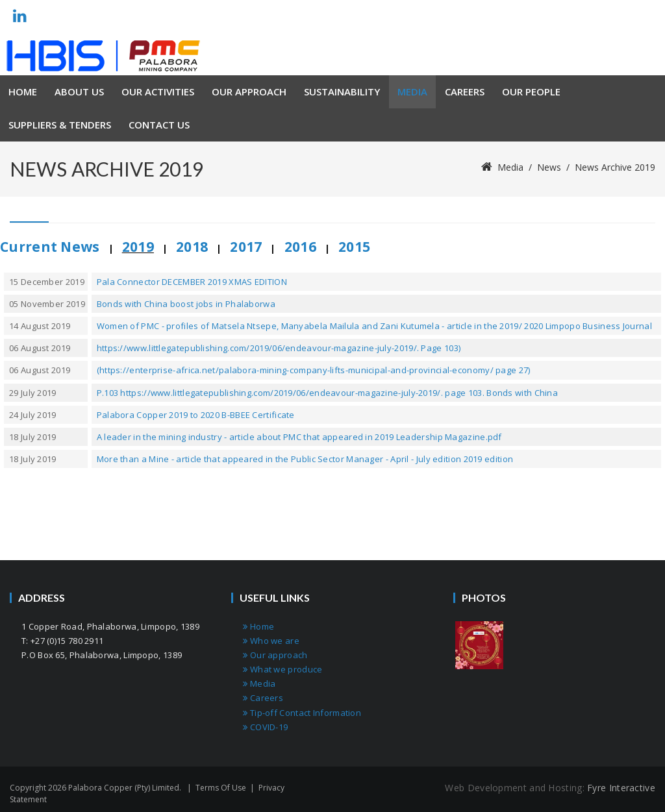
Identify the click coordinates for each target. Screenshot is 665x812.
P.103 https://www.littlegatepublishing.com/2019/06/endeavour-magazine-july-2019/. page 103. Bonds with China (327, 393)
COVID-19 (265, 727)
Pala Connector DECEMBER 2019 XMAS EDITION (192, 282)
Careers (263, 698)
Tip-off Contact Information (302, 713)
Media (259, 683)
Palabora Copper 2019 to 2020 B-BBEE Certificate (196, 415)
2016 (300, 247)
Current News (50, 247)
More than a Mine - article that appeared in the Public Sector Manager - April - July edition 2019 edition (305, 459)
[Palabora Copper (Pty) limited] (103, 56)
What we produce (282, 669)
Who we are (271, 641)
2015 (354, 247)
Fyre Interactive (621, 788)
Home (258, 626)
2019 (138, 247)
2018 (192, 247)
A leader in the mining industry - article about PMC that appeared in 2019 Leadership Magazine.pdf (299, 437)
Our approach (275, 655)
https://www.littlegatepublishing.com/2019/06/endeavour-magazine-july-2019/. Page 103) (279, 348)
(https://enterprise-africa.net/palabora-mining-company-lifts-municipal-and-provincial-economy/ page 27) (314, 370)
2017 (246, 247)
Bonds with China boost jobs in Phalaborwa (186, 304)
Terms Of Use (221, 788)
